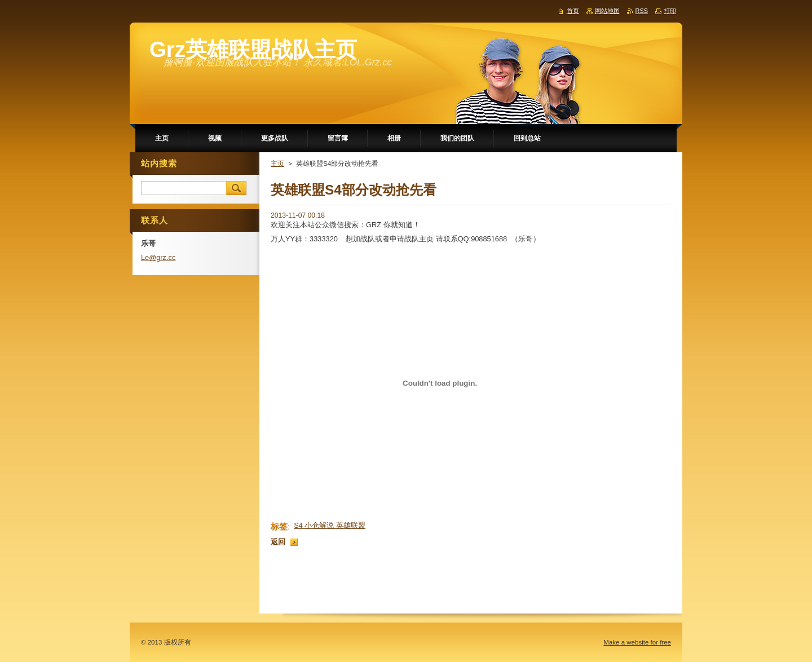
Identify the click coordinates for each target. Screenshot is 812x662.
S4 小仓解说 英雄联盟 (330, 525)
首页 (573, 11)
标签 (279, 526)
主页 (277, 164)
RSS (642, 11)
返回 (278, 542)
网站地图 (607, 11)
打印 (670, 11)
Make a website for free (637, 642)
